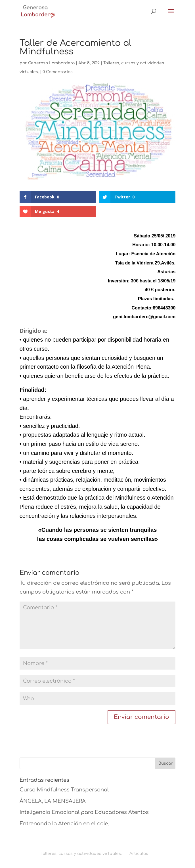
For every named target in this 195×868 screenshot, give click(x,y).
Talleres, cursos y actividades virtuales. (81, 854)
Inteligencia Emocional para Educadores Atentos (84, 812)
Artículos (139, 854)
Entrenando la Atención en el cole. (64, 824)
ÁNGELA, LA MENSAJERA (53, 801)
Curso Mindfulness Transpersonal (64, 790)
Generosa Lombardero (51, 63)
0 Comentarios (58, 72)
